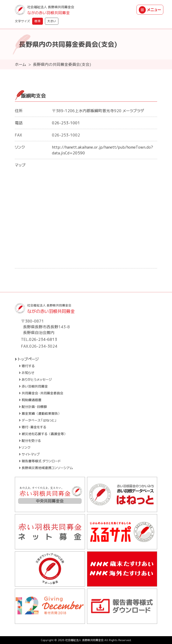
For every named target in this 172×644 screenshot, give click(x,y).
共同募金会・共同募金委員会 (41, 393)
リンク (25, 447)
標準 (38, 21)
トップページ (27, 359)
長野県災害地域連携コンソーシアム (46, 468)
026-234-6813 (43, 339)
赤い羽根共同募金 (33, 386)
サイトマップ (29, 454)
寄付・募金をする (33, 427)
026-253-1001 (66, 123)
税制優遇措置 (30, 400)
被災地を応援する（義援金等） (43, 434)
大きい (52, 21)
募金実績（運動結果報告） (40, 413)
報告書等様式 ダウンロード (40, 461)
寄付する (27, 366)
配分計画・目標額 (33, 407)
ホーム (21, 64)
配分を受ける (30, 441)
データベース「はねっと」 (38, 420)
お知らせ (27, 373)
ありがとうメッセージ (35, 380)
